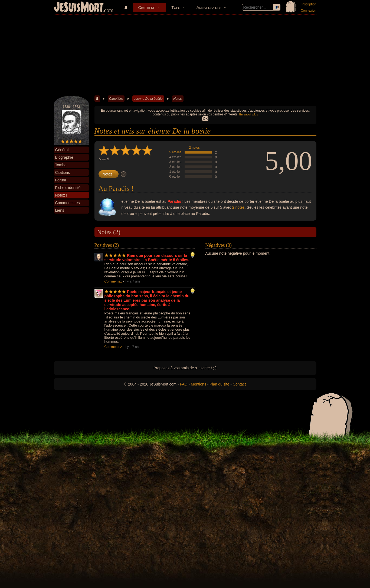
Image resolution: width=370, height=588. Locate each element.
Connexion (308, 11)
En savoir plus (249, 114)
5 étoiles (176, 152)
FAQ (184, 384)
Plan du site (219, 384)
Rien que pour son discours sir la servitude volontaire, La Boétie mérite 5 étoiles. (147, 258)
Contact (239, 384)
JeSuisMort (79, 8)
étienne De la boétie (148, 99)
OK (205, 119)
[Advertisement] (185, 55)
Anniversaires (209, 7)
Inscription (309, 4)
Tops (176, 7)
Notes (177, 99)
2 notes (194, 148)
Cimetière (147, 7)
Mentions (199, 384)
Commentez (113, 281)
